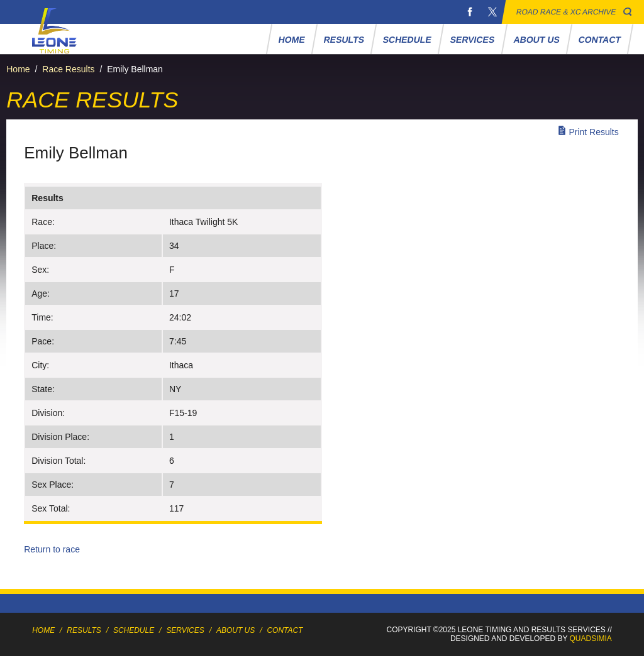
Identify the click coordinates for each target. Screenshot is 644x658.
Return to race (52, 549)
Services (473, 40)
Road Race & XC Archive (566, 12)
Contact (600, 40)
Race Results (68, 69)
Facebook (470, 12)
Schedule (408, 40)
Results (344, 40)
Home (292, 40)
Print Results (593, 132)
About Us (537, 40)
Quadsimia (591, 639)
